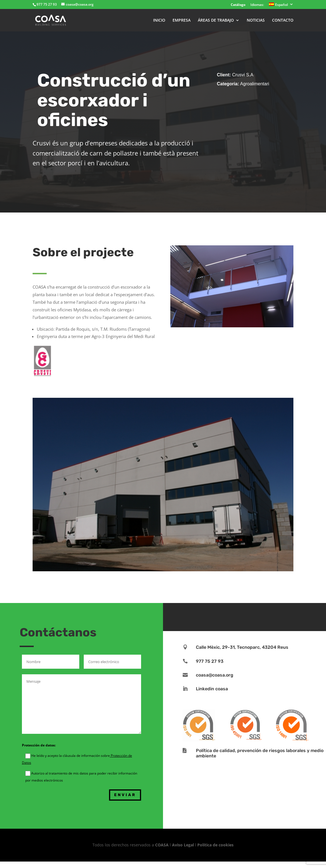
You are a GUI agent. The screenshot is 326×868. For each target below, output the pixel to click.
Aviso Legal (183, 845)
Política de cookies (215, 845)
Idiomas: (257, 5)
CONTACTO (283, 20)
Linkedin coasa (212, 689)
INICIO (159, 20)
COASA (162, 845)
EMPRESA (182, 20)
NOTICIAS (256, 20)
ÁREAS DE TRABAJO (216, 20)
